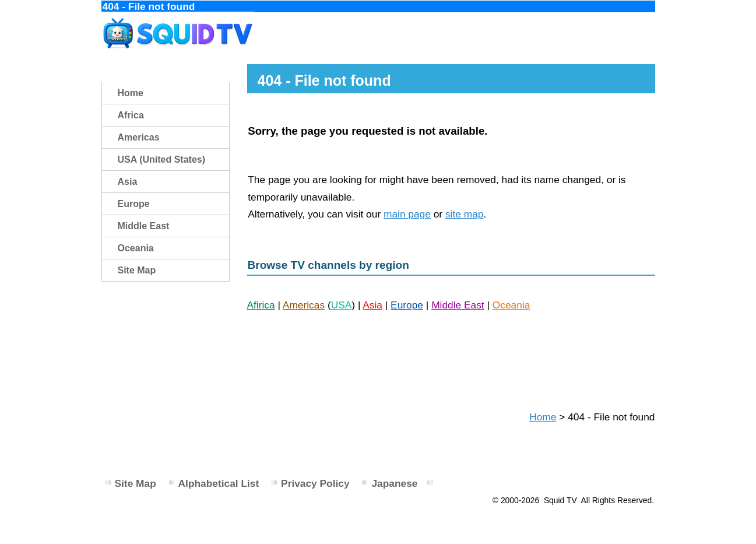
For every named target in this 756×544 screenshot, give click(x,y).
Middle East (458, 305)
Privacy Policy (315, 483)
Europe (407, 305)
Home (543, 417)
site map (465, 214)
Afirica (261, 305)
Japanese (394, 483)
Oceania (511, 305)
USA (342, 305)
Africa (131, 115)
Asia (372, 305)
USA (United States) (162, 159)
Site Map (137, 270)
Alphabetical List (219, 483)
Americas (304, 305)
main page (407, 214)
